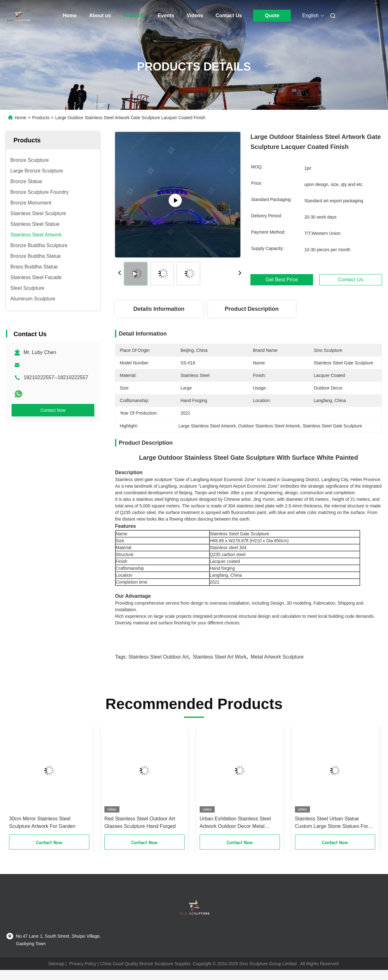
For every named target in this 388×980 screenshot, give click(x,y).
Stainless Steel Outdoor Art (159, 657)
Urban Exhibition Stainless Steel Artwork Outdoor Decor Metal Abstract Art (235, 823)
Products (134, 16)
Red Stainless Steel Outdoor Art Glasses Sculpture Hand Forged (140, 822)
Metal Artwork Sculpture (277, 657)
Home (70, 16)
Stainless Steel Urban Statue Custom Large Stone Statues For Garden (332, 823)
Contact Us (229, 16)
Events (166, 16)
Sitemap (56, 964)
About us (100, 16)
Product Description (252, 309)
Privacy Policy (83, 964)
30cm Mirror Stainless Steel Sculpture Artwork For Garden (42, 822)
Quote (272, 16)
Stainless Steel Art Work (220, 657)
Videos (195, 16)
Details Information (159, 309)
